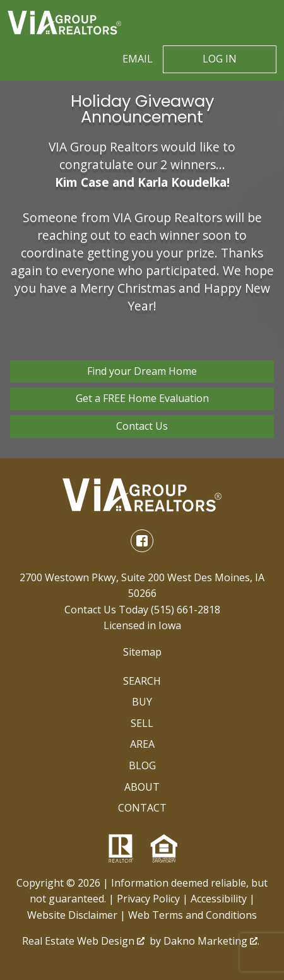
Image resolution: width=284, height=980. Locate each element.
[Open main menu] (261, 23)
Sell (142, 723)
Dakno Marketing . (211, 941)
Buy (142, 702)
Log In (220, 59)
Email (138, 59)
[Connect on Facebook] (142, 541)
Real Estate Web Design (83, 941)
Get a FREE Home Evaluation (142, 398)
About (142, 787)
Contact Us (142, 426)
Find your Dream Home (142, 371)
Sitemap (142, 652)
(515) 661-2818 (186, 610)
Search (142, 681)
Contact (142, 808)
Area (142, 744)
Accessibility (219, 899)
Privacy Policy (148, 899)
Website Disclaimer (72, 915)
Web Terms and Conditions (192, 915)
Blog (142, 765)
